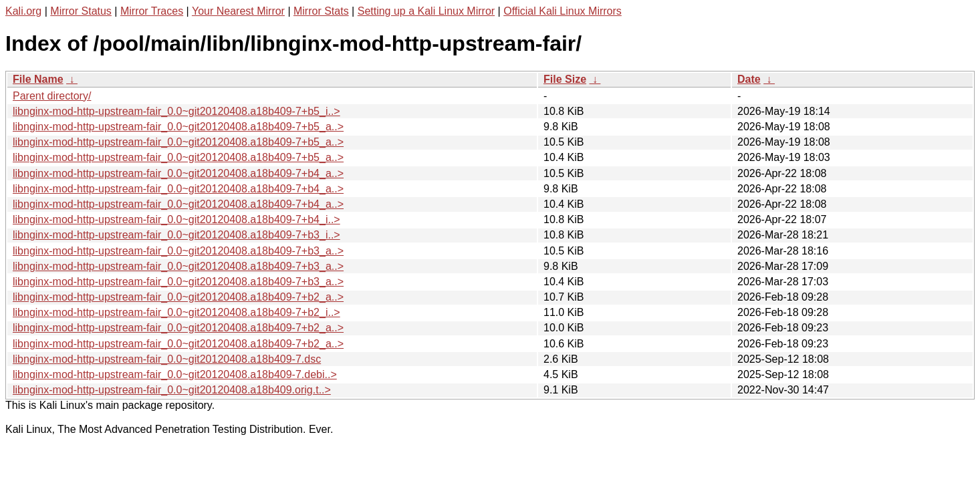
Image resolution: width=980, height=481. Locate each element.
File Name (38, 79)
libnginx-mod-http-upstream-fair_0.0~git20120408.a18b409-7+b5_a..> (178, 127)
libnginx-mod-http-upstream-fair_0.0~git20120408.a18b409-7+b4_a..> (178, 173)
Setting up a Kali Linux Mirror (426, 11)
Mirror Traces (152, 11)
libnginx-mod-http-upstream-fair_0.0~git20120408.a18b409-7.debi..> (175, 374)
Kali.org (23, 11)
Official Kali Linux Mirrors (563, 11)
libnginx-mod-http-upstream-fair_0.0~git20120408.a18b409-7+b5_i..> (176, 111)
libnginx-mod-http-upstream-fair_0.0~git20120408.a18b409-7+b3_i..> (176, 235)
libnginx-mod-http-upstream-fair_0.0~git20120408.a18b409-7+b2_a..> (178, 297)
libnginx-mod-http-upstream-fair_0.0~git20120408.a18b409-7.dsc (167, 359)
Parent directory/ (52, 96)
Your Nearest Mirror (238, 11)
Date (749, 79)
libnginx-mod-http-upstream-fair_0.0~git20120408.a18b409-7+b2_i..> (176, 312)
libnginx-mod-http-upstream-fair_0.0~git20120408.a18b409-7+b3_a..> (178, 251)
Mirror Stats (321, 11)
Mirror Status (81, 11)
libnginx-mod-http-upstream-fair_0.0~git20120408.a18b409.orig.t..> (172, 390)
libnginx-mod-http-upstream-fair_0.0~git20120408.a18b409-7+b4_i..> (176, 219)
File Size (565, 79)
